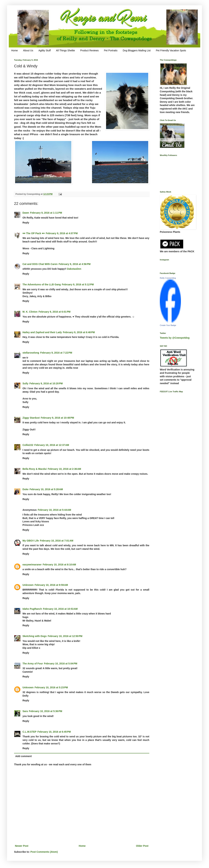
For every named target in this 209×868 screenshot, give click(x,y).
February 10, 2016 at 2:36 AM (64, 469)
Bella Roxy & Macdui (35, 469)
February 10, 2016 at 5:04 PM (61, 664)
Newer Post (22, 846)
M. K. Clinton (30, 312)
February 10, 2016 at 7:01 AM (57, 541)
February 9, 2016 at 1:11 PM (46, 213)
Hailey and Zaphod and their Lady (42, 332)
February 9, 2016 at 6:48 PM (79, 332)
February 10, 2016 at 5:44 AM (54, 510)
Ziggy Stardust (31, 418)
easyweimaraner (32, 565)
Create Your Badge (168, 325)
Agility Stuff (45, 50)
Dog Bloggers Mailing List (137, 50)
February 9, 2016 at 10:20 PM (46, 383)
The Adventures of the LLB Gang (42, 284)
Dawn (26, 213)
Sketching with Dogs (35, 636)
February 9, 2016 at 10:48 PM (57, 418)
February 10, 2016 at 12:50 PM (65, 636)
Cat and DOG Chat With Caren (40, 264)
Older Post (142, 846)
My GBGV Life (31, 541)
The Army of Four (33, 664)
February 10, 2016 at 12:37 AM (52, 445)
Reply (26, 223)
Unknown (28, 585)
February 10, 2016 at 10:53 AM (60, 609)
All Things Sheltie (66, 50)
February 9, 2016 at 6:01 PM (55, 312)
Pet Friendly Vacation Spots (171, 50)
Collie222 (28, 445)
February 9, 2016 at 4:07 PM (62, 233)
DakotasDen (74, 269)
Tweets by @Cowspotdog (175, 338)
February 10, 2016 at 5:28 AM (46, 489)
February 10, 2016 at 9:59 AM (51, 585)
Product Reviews (89, 50)
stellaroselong (31, 353)
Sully (25, 383)
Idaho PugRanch (32, 609)
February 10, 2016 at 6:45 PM (54, 732)
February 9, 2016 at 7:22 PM (56, 353)
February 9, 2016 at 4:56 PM (75, 264)
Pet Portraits (111, 50)
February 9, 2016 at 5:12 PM (78, 284)
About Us (28, 50)
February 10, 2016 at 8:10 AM (59, 565)
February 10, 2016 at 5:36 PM (45, 711)
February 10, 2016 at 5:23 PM (51, 687)
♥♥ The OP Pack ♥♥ (34, 233)
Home (14, 50)
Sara (25, 711)
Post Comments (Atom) (44, 852)
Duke (25, 489)
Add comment (23, 756)
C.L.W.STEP (29, 732)
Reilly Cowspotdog (168, 278)
